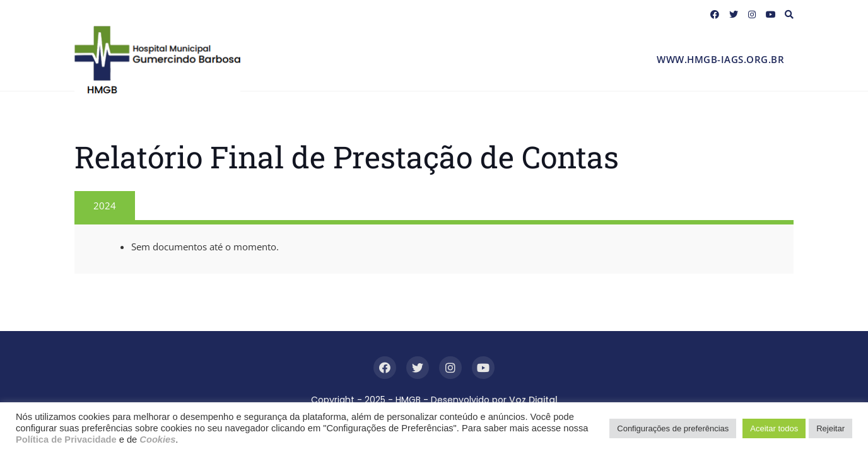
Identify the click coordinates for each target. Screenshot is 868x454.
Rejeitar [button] (830, 428)
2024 (105, 206)
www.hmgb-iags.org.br (720, 59)
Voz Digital (533, 400)
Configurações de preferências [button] (673, 428)
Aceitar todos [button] (774, 428)
